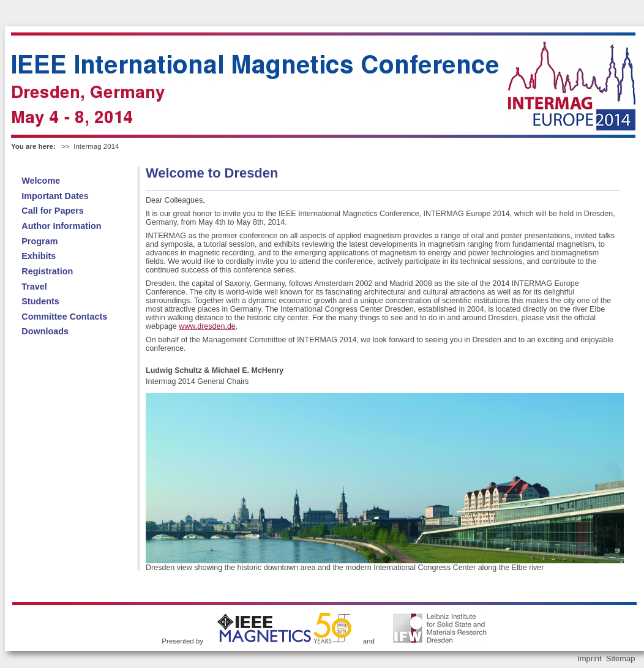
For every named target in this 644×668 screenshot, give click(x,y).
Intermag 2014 (96, 146)
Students (40, 301)
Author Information (61, 226)
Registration (47, 271)
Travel (34, 287)
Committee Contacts (64, 317)
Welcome (41, 181)
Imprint (590, 659)
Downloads (45, 331)
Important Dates (55, 196)
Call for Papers (53, 211)
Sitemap (621, 659)
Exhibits (39, 256)
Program (39, 241)
